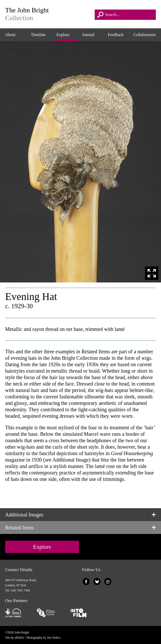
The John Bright (49, 14)
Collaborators (145, 35)
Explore (63, 35)
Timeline (38, 35)
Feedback (116, 35)
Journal (88, 35)
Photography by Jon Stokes (43, 638)
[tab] (81, 515)
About (10, 35)
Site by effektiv (15, 638)
